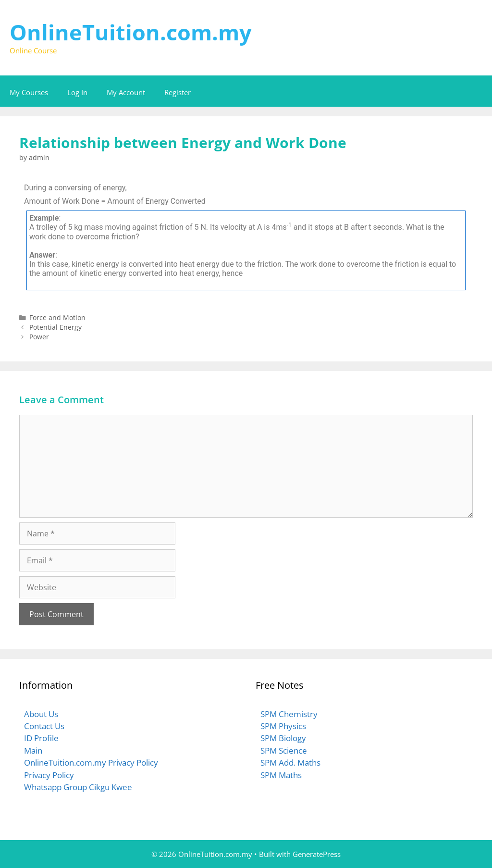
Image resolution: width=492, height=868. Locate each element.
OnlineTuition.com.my (131, 32)
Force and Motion (57, 317)
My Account (126, 92)
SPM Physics (283, 726)
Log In (77, 92)
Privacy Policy (49, 775)
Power (39, 337)
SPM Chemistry (289, 714)
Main (33, 750)
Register (178, 92)
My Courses (29, 92)
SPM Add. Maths (290, 763)
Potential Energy (55, 327)
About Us (41, 714)
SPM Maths (281, 775)
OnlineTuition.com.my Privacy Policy (91, 763)
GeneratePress (317, 854)
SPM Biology (283, 738)
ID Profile (41, 738)
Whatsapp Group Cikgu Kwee (78, 787)
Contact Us (44, 726)
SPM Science (284, 750)
